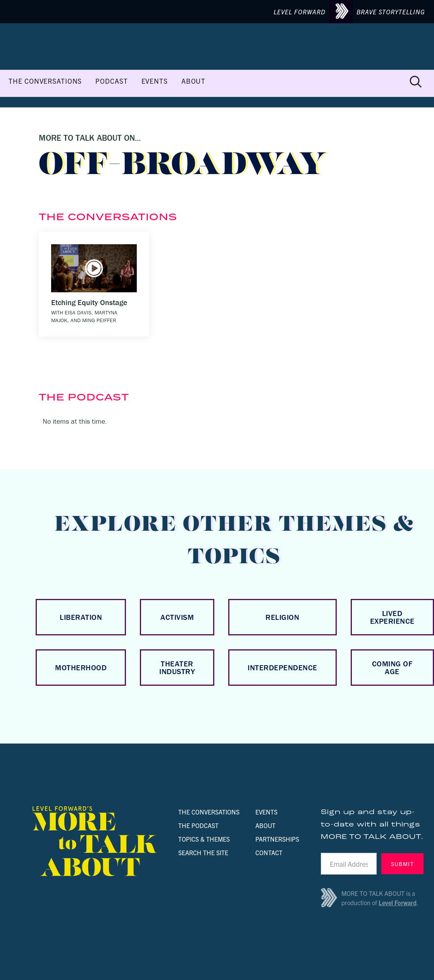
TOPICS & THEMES (204, 839)
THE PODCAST (198, 825)
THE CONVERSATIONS (45, 81)
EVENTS (155, 81)
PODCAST (111, 81)
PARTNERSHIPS (277, 839)
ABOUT (193, 81)
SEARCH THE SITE (203, 852)
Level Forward (398, 902)
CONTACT (269, 852)
